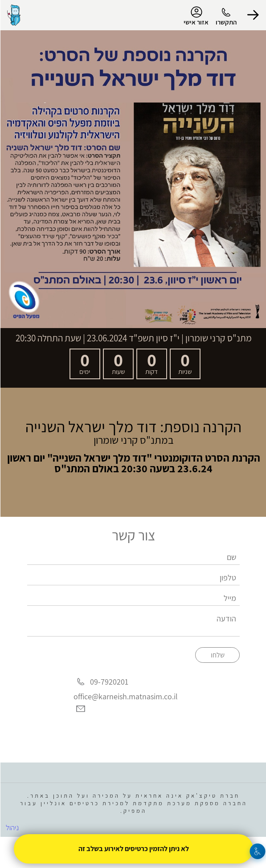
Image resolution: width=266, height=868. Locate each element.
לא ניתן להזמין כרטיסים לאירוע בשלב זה (133, 849)
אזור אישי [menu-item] (196, 16)
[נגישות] (257, 851)
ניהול (12, 827)
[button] (253, 15)
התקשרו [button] (226, 22)
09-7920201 (109, 682)
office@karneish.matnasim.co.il (125, 696)
